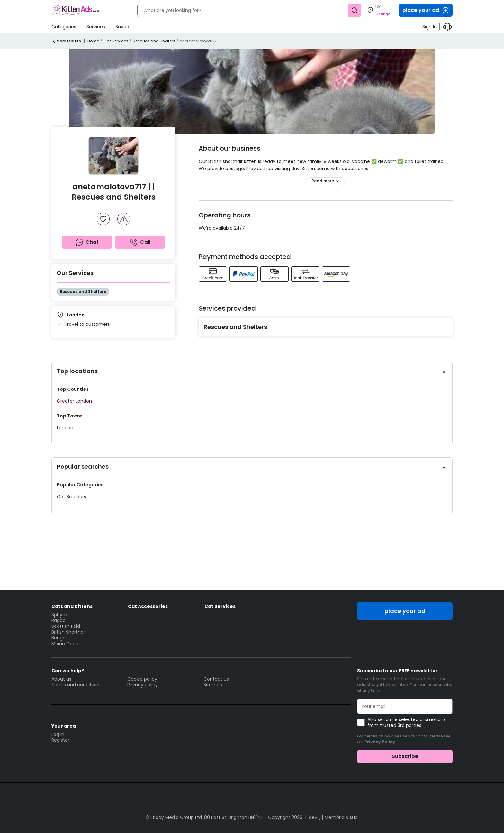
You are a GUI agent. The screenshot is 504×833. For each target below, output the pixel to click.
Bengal (59, 638)
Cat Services (116, 41)
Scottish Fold (66, 626)
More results (66, 41)
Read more (326, 181)
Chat (87, 242)
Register (60, 740)
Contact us (216, 679)
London (65, 428)
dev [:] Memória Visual (334, 817)
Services (96, 27)
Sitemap (213, 685)
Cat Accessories (148, 606)
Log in (58, 734)
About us (61, 679)
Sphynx (59, 615)
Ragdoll (59, 620)
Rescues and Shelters (154, 41)
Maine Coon (65, 644)
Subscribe (405, 756)
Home (93, 41)
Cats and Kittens (72, 606)
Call (140, 242)
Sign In (430, 27)
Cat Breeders (72, 497)
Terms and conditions (76, 685)
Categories (64, 27)
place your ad (426, 10)
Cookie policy (142, 679)
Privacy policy (143, 685)
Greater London (74, 401)
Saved (122, 27)
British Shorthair (69, 632)
